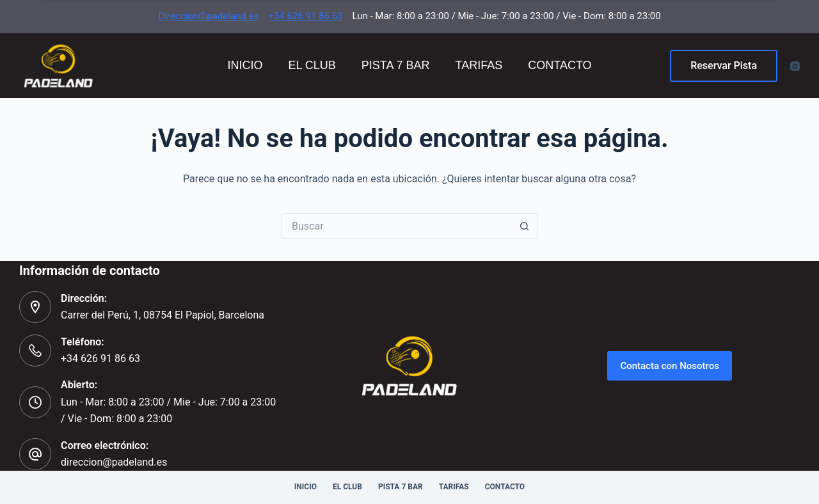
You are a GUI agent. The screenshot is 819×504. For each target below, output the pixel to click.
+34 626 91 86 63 (305, 16)
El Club (312, 65)
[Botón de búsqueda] (525, 226)
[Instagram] (795, 66)
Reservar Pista (724, 66)
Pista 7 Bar (396, 65)
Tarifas (479, 65)
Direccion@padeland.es (208, 16)
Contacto (560, 65)
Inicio (245, 65)
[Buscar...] (397, 226)
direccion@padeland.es (114, 462)
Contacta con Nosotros (670, 366)
